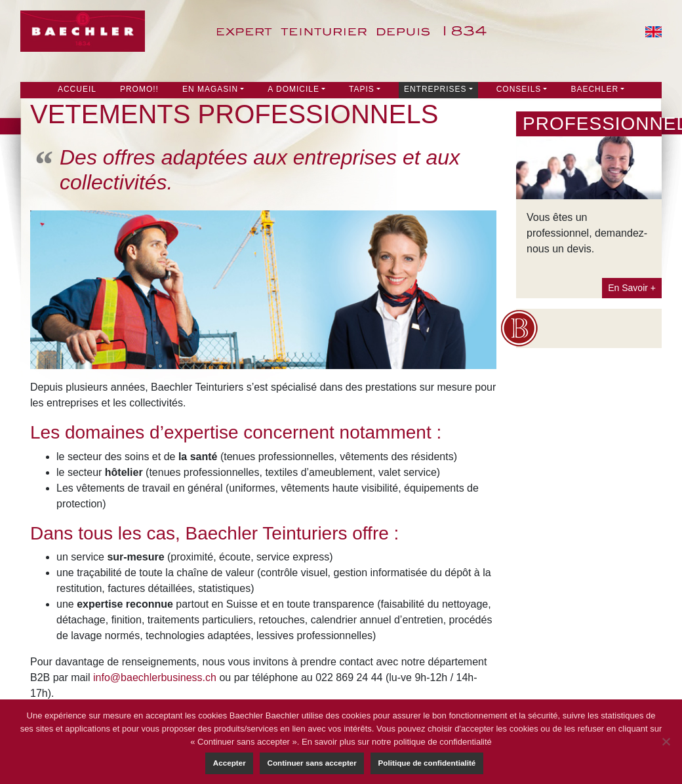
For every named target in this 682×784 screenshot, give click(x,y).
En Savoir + (632, 288)
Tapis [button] (362, 89)
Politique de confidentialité (427, 763)
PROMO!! (139, 89)
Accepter (230, 763)
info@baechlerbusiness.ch (155, 677)
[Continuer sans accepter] (666, 741)
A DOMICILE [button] (293, 89)
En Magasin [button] (210, 89)
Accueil (77, 89)
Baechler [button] (594, 89)
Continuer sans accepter (311, 763)
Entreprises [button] (435, 89)
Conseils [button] (519, 89)
